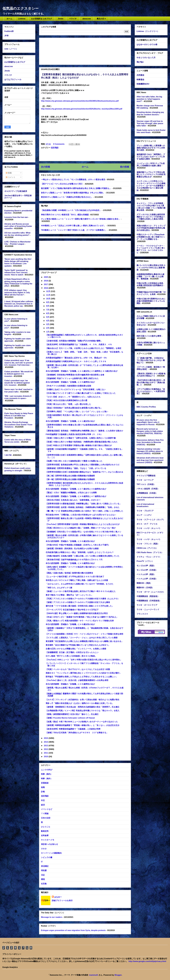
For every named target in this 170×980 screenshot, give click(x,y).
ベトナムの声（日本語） (147, 579)
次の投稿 (45, 167)
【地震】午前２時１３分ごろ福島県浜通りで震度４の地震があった (74, 461)
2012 (46, 749)
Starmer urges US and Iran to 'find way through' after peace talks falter (150, 123)
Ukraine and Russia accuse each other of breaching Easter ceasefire (18, 226)
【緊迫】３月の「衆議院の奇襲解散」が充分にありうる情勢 (71, 493)
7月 (48, 310)
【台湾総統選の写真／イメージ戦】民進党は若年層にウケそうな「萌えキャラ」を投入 (83, 711)
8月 (48, 306)
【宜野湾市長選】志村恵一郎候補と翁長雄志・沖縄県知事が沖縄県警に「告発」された (83, 507)
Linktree (22, 19)
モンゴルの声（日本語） (147, 570)
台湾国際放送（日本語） (147, 493)
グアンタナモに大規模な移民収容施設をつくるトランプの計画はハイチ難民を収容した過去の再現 (151, 217)
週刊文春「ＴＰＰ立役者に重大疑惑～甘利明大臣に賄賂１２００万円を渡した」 (80, 606)
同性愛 (44, 870)
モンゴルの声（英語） (146, 566)
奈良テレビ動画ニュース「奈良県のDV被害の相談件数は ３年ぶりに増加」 (73, 193)
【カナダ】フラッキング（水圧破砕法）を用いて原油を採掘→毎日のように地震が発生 (83, 700)
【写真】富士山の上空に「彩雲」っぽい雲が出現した (68, 404)
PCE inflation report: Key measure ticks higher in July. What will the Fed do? (17, 293)
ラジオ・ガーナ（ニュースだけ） (151, 592)
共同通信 (140, 75)
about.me (87, 19)
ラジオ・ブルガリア (145, 511)
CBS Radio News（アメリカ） (150, 552)
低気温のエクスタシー (21, 8)
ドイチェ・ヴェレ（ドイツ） (149, 557)
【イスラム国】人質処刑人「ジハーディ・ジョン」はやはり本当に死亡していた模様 (82, 638)
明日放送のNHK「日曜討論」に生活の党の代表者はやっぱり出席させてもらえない (81, 515)
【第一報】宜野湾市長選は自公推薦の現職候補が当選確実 (70, 479)
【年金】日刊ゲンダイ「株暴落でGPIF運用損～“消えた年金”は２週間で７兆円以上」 (82, 617)
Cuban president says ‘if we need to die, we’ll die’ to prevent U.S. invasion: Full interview (19, 363)
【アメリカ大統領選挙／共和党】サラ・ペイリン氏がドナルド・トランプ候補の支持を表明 (84, 634)
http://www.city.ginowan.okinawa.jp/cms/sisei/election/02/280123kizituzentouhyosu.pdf (80, 101)
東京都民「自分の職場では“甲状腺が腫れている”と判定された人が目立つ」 (78, 645)
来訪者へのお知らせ (49, 844)
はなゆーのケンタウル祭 (147, 44)
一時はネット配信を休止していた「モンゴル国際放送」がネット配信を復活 (73, 180)
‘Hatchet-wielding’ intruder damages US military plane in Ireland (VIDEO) (150, 451)
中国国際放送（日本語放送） (149, 601)
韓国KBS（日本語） (145, 588)
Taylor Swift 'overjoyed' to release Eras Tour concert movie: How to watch (16, 272)
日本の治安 (46, 818)
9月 (48, 302)
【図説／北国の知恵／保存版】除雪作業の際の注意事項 (69, 573)
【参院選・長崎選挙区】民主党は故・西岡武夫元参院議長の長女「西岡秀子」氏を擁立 (83, 707)
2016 (46, 288)
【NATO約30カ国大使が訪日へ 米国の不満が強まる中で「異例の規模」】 (151, 382)
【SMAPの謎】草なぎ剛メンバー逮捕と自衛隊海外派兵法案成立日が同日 (77, 613)
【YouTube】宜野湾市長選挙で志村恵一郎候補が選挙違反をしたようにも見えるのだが (83, 524)
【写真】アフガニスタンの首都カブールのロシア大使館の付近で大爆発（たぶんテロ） (83, 599)
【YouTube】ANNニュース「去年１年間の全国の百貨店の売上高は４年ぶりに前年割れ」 (84, 660)
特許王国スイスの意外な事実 (149, 336)
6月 (48, 313)
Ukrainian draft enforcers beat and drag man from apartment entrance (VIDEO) (150, 460)
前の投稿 (125, 167)
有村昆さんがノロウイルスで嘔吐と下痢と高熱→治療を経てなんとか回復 (77, 580)
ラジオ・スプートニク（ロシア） (151, 520)
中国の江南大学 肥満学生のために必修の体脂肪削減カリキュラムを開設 (151, 301)
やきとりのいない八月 (146, 58)
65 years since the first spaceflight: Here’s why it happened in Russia (148, 422)
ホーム (9, 19)
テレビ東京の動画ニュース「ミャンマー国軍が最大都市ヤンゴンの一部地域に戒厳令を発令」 (81, 219)
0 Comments (59, 144)
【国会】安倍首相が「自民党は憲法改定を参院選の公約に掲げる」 (75, 408)
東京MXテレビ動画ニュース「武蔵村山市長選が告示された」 (67, 197)
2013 (46, 746)
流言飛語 (55, 148)
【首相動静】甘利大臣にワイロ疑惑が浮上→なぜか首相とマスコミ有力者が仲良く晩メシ (83, 532)
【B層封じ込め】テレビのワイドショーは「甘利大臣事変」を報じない (76, 389)
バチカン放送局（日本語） (148, 489)
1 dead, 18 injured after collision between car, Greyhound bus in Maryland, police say (19, 304)
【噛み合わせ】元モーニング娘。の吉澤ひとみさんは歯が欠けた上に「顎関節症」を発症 (83, 348)
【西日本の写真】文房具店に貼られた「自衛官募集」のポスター (73, 500)
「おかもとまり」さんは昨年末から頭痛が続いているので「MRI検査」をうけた (80, 584)
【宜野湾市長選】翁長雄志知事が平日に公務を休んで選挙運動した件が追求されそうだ (83, 465)
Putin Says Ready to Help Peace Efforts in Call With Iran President (19, 416)
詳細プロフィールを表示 (62, 901)
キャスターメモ (48, 840)
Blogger (118, 975)
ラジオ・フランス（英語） (148, 544)
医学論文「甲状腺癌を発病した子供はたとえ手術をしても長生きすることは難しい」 (82, 677)
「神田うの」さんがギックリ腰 (59, 588)
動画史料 (45, 831)
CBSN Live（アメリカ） (147, 548)
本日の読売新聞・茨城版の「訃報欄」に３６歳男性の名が (70, 684)
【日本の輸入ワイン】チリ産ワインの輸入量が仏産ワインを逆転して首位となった (81, 393)
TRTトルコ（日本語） (146, 484)
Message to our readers (52, 917)
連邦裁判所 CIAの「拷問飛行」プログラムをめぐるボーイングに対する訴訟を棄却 (151, 157)
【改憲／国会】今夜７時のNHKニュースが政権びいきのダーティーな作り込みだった (82, 722)
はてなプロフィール (13, 79)
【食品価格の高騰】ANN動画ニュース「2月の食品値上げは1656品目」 (71, 210)
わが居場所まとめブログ (42, 19)
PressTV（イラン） (145, 561)
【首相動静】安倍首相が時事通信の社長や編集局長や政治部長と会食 (75, 375)
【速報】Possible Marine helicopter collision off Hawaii (70, 718)
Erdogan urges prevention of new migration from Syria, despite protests (73, 930)
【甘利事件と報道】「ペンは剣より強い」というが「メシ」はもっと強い (77, 412)
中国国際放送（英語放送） (148, 596)
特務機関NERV (143, 84)
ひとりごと (46, 827)
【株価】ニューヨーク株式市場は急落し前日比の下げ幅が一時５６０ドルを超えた (81, 591)
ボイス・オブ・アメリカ (147, 524)
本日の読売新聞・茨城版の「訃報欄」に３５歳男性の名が (70, 382)
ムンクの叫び (47, 770)
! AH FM (8, 455)
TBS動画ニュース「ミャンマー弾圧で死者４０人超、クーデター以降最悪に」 (74, 230)
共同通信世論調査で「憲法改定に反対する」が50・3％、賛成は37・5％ (76, 358)
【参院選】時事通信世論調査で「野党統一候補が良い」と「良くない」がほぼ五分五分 (83, 725)
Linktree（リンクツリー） (148, 31)
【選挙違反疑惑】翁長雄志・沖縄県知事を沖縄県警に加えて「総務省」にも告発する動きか (84, 431)
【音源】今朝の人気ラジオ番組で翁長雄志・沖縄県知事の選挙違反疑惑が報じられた (82, 442)
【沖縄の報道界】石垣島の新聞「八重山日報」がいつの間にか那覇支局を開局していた (83, 556)
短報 (43, 787)
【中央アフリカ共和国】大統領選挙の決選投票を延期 (68, 386)
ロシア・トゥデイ (144, 515)
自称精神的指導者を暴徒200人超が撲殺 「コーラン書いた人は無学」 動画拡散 (150, 276)
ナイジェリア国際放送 (146, 476)
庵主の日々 (101, 19)
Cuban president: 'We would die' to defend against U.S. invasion (19, 374)
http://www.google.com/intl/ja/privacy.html (147, 961)
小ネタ (44, 849)
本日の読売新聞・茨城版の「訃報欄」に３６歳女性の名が (70, 541)
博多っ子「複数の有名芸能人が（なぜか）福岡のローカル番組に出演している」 (80, 703)
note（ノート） (11, 49)
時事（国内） (47, 774)
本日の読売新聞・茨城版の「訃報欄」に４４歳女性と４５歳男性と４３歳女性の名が (82, 371)
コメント (11, 177)
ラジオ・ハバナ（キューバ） (149, 528)
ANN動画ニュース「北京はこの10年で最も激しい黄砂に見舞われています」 (73, 226)
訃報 (43, 792)
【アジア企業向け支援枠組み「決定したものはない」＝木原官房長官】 (151, 391)
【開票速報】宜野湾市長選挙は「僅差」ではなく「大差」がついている (76, 468)
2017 (46, 284)
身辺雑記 (45, 866)
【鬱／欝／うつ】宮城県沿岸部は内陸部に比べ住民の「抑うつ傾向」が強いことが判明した (84, 511)
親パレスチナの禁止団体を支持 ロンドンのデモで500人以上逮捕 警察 (151, 268)
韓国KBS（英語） (144, 583)
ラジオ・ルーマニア (145, 480)
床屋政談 (45, 783)
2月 (48, 328)
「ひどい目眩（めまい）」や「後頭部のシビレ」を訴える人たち (73, 397)
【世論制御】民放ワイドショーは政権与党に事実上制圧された (72, 378)
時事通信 (140, 80)
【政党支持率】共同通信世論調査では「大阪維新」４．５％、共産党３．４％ (79, 344)
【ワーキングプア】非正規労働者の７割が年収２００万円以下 (72, 610)
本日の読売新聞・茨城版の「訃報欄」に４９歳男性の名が (70, 563)
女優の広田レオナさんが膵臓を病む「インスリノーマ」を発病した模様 (76, 649)
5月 (48, 317)
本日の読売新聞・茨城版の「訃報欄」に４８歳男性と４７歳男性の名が (76, 496)
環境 (43, 879)
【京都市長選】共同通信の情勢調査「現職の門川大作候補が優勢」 (74, 341)
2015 (46, 738)
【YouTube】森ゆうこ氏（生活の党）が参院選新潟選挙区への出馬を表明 (77, 680)
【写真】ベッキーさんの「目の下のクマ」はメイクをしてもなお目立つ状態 (78, 669)
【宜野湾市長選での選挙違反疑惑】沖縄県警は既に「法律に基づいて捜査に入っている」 (83, 504)
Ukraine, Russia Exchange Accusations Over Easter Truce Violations (18, 424)
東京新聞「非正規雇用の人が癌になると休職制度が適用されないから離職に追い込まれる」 (84, 641)
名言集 (44, 884)
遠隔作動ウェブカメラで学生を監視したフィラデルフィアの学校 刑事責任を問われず (151, 174)
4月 (48, 321)
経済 (43, 805)
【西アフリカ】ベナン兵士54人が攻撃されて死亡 (62, 184)
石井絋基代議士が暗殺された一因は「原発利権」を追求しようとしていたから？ (80, 552)
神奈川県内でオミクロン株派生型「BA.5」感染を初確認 (65, 215)
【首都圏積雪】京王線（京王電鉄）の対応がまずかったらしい (72, 652)
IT (42, 862)
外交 (43, 800)
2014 (46, 742)
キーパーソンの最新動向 (51, 853)
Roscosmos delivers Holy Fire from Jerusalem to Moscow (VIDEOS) (150, 442)
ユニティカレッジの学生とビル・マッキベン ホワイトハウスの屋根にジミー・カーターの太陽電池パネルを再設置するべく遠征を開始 (151, 186)
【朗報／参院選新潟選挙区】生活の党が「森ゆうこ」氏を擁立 (72, 714)
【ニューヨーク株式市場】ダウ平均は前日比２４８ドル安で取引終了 (75, 577)
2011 (46, 753)
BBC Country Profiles (146, 407)
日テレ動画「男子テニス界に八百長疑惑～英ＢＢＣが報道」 (71, 656)
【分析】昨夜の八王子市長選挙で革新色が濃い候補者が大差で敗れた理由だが (79, 445)
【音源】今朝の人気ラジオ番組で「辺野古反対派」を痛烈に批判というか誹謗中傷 (81, 438)
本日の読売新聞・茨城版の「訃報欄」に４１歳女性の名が (70, 421)
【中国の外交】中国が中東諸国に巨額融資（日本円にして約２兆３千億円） (78, 545)
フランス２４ (142, 614)
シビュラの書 (47, 857)
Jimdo (61, 19)
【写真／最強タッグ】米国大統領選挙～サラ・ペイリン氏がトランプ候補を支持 (80, 621)
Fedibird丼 (9, 31)
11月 (48, 295)
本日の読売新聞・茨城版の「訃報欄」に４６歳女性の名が (70, 624)
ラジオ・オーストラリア (147, 605)
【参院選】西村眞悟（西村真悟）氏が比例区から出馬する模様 (72, 549)
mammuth (94, 975)
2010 (46, 757)
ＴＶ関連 (45, 814)
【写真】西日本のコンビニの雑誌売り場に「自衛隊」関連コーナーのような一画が (81, 528)
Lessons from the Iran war (16, 217)
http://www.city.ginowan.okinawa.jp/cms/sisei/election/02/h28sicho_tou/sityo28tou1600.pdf (82, 109)
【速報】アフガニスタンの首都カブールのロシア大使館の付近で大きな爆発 (78, 602)
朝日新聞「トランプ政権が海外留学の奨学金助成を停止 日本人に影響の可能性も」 (76, 188)
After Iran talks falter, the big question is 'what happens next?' (149, 99)
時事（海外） (47, 779)
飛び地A (140, 62)
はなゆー (58, 897)
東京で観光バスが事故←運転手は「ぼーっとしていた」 (69, 595)
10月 (48, 299)
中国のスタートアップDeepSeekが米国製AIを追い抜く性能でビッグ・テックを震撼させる (151, 237)
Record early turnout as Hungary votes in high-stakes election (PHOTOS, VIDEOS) (150, 431)
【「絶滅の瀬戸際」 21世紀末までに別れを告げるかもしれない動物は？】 (151, 360)
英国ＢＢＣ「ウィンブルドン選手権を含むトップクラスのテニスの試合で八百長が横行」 (83, 673)
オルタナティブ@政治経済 (16, 191)
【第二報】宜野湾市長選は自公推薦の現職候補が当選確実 (70, 476)
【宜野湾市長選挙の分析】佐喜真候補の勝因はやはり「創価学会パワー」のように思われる (84, 472)
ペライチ (73, 19)
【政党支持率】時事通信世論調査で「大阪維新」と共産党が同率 (73, 729)
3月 (48, 324)
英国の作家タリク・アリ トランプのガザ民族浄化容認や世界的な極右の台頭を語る (151, 228)
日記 (43, 875)
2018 (46, 281)
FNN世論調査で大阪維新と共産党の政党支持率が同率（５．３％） (74, 434)
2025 (46, 277)
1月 (48, 332)
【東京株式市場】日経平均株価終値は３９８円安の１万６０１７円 (75, 560)
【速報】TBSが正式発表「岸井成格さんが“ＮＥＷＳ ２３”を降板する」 (77, 733)
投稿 (9, 173)
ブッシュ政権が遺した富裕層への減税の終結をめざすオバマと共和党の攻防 (151, 148)
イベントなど (47, 809)
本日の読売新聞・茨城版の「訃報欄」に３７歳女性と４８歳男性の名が (76, 489)
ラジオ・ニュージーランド (148, 609)
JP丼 (6, 36)
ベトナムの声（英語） (146, 574)
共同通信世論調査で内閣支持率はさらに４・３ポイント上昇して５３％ (77, 361)
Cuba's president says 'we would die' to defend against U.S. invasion (17, 383)
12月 (48, 291)
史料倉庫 (45, 835)
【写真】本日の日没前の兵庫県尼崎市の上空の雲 (66, 400)
